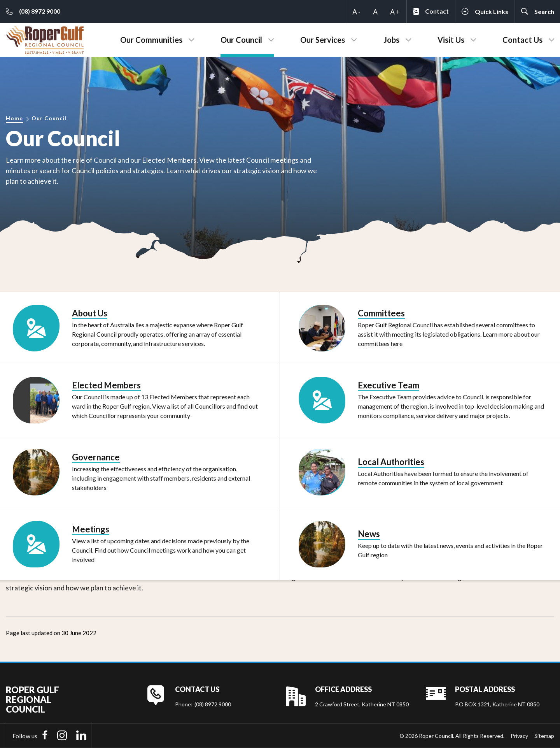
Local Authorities (391, 462)
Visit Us (451, 40)
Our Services (323, 40)
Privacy (519, 736)
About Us (90, 313)
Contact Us (522, 40)
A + (395, 12)
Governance (96, 457)
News (369, 534)
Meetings (91, 529)
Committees (381, 313)
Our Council (241, 40)
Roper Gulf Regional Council (32, 700)
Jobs (391, 40)
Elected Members (106, 385)
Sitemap (544, 736)
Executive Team (388, 385)
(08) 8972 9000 (213, 704)
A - (356, 12)
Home (14, 118)
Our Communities (151, 40)
